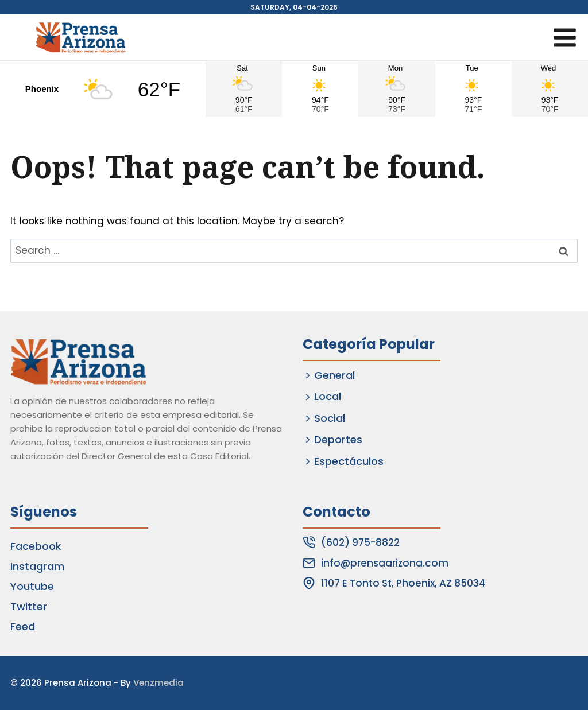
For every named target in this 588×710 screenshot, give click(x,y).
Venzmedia (158, 683)
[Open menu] (564, 37)
